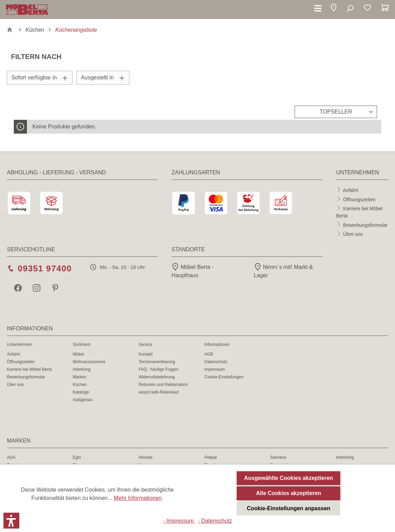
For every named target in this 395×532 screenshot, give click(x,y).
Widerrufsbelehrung (157, 377)
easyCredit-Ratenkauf (159, 392)
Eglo (77, 457)
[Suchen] (350, 9)
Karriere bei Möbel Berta (29, 369)
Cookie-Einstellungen (224, 377)
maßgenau (83, 400)
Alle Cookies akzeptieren (289, 493)
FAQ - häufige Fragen (159, 369)
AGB (209, 354)
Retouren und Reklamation (163, 385)
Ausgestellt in (103, 77)
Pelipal (210, 457)
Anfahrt (351, 190)
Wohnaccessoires (89, 362)
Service (146, 345)
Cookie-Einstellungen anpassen (289, 508)
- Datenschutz (215, 521)
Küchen (80, 385)
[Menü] (318, 9)
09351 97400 (45, 268)
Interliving (82, 369)
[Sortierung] (336, 112)
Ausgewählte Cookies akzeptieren (289, 478)
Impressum (214, 369)
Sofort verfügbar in (40, 77)
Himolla (146, 457)
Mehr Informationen (138, 498)
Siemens (278, 457)
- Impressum (179, 521)
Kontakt (146, 354)
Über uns (353, 234)
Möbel (78, 354)
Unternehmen (19, 345)
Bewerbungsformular (366, 225)
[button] (334, 9)
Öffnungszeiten (359, 199)
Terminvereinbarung (157, 362)
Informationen (217, 345)
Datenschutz (216, 362)
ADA (11, 457)
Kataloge (81, 392)
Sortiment (82, 345)
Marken (80, 377)
